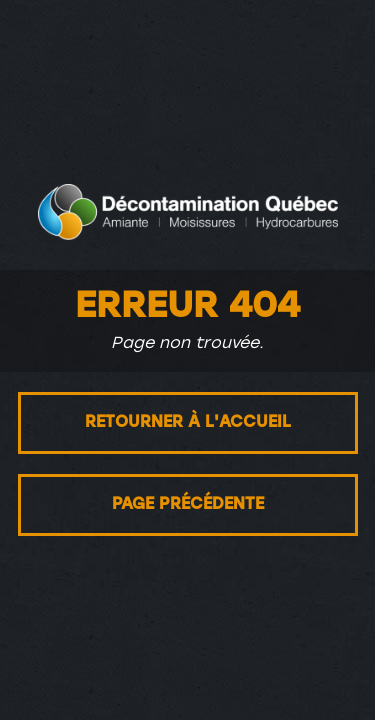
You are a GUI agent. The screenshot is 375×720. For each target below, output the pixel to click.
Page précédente (188, 505)
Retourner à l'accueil (188, 423)
